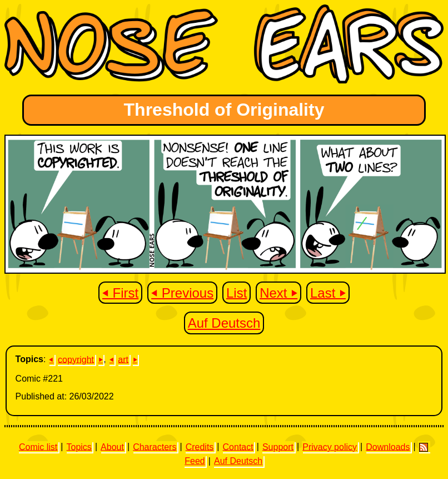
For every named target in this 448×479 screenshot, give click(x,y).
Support (278, 446)
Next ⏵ (278, 292)
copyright (76, 359)
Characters (155, 446)
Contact (238, 446)
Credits (200, 446)
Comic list (38, 446)
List (237, 292)
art (123, 359)
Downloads (388, 446)
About (112, 446)
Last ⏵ (328, 292)
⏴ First (120, 292)
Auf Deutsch (224, 323)
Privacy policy (330, 446)
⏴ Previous (182, 292)
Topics (79, 446)
